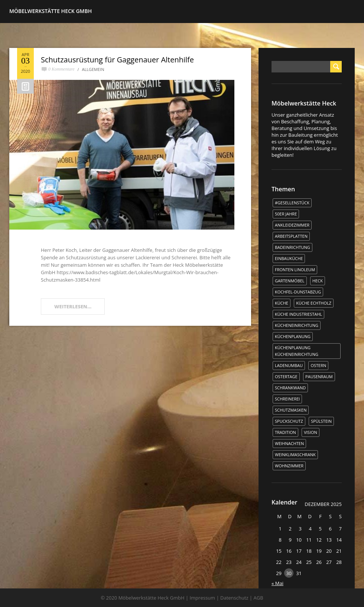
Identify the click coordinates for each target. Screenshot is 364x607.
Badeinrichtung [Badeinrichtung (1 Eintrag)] (292, 247)
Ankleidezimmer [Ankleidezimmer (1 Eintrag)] (292, 225)
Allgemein (93, 69)
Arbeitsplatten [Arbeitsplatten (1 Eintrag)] (291, 236)
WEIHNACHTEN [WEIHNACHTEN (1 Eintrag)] (289, 443)
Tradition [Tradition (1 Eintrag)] (285, 432)
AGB (259, 598)
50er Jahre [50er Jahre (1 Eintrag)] (286, 214)
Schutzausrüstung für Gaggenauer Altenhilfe (117, 60)
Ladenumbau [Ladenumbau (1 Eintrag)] (289, 365)
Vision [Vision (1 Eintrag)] (311, 432)
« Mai (277, 583)
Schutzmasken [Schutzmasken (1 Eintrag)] (291, 410)
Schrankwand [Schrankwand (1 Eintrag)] (290, 388)
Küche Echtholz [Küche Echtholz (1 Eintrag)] (314, 303)
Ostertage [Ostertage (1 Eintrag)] (286, 376)
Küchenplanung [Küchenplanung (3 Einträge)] (293, 336)
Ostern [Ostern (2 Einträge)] (318, 365)
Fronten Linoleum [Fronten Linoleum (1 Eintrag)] (295, 270)
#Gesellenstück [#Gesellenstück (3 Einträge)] (292, 203)
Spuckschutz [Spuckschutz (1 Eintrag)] (289, 421)
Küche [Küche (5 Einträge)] (282, 303)
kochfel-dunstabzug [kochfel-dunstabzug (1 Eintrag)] (298, 292)
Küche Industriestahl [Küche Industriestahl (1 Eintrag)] (298, 314)
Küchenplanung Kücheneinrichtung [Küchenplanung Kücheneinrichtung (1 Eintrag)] (297, 351)
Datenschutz (234, 598)
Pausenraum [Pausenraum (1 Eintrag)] (319, 376)
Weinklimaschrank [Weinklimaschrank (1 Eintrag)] (295, 455)
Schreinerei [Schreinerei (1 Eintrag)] (287, 399)
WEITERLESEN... (73, 306)
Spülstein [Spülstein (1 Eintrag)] (321, 421)
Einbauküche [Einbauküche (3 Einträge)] (289, 258)
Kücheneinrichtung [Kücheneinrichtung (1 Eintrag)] (297, 325)
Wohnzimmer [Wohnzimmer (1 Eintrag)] (289, 466)
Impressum (202, 598)
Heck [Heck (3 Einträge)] (318, 281)
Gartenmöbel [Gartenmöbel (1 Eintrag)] (290, 281)
